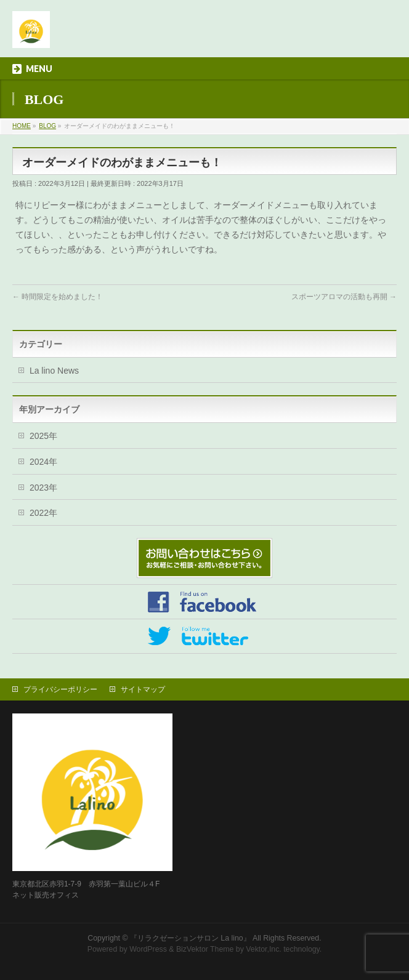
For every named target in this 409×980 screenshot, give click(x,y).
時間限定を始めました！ (58, 297)
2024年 (43, 462)
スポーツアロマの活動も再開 (344, 297)
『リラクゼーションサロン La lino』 (190, 938)
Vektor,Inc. (264, 949)
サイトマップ (143, 689)
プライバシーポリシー (60, 689)
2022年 (43, 513)
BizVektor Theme (205, 949)
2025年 (43, 436)
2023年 (43, 488)
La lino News (54, 371)
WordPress (148, 949)
